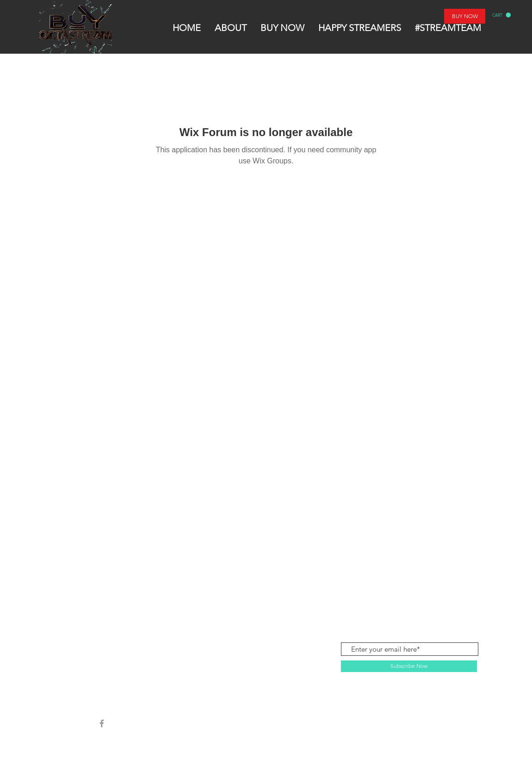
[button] (501, 15)
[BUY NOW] (465, 16)
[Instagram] (81, 723)
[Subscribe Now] (409, 666)
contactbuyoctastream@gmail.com (425, 599)
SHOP (89, 599)
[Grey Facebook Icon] (102, 723)
